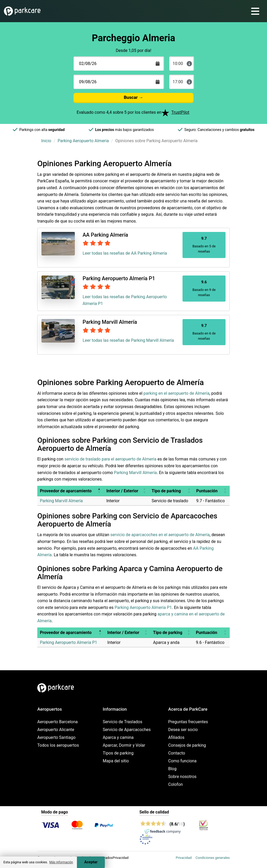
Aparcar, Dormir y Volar (124, 745)
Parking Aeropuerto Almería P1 (143, 607)
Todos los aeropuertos (58, 745)
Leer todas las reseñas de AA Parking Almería (125, 253)
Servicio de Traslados (123, 722)
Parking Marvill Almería (135, 473)
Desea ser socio (183, 730)
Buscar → (134, 97)
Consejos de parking (187, 745)
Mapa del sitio (116, 761)
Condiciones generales (213, 858)
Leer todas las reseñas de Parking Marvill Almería (128, 340)
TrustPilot (180, 112)
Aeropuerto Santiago (56, 737)
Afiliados (176, 737)
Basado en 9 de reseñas (204, 288)
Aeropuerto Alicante (56, 730)
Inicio (46, 141)
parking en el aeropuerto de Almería (176, 393)
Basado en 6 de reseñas (204, 332)
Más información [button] (61, 862)
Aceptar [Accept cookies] (91, 862)
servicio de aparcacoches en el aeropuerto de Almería (160, 535)
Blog (172, 769)
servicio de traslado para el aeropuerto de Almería (110, 459)
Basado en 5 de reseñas (204, 245)
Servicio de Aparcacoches (127, 730)
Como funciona (182, 761)
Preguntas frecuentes (188, 722)
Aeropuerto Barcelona (57, 722)
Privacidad (184, 858)
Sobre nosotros (182, 777)
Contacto (177, 753)
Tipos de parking (118, 753)
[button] (99, 491)
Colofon (175, 784)
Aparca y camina (118, 737)
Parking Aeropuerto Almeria (83, 141)
